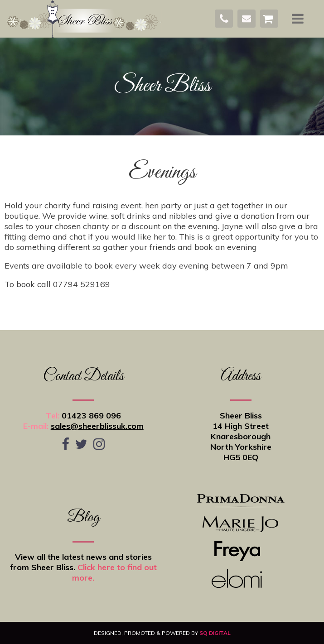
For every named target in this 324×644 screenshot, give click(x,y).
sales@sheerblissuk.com (97, 426)
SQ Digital (215, 633)
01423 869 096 (91, 416)
